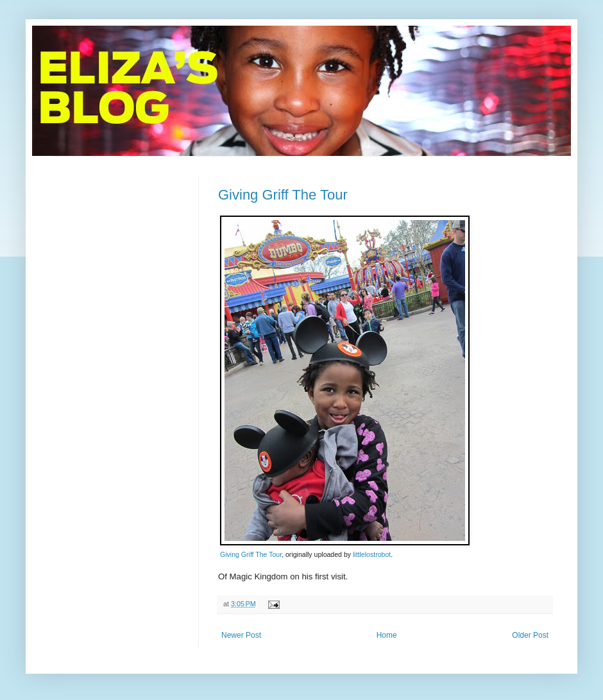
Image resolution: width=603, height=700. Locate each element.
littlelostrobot (372, 554)
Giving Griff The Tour (283, 195)
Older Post (530, 635)
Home (387, 635)
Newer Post (241, 635)
